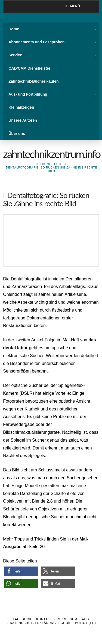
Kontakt (44, 619)
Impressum (67, 619)
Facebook (22, 619)
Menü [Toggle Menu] (72, 6)
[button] (21, 571)
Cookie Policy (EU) (78, 623)
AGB (85, 619)
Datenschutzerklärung (33, 623)
